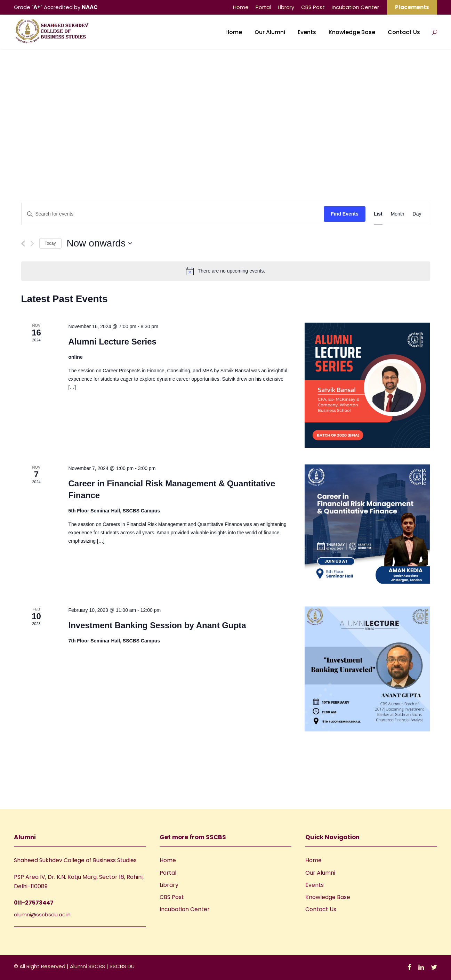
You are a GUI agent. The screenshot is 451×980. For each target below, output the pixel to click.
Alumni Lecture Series (112, 342)
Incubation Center (355, 7)
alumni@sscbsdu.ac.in (42, 914)
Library (286, 7)
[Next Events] (32, 244)
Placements (412, 7)
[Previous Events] (23, 244)
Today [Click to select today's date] (50, 243)
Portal (263, 7)
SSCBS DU (122, 966)
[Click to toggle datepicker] (100, 243)
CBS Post (313, 7)
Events (307, 32)
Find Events (344, 214)
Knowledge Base (352, 32)
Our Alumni (270, 32)
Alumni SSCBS (88, 966)
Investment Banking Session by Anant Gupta (157, 625)
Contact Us (404, 32)
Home (241, 7)
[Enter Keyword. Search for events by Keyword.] (173, 214)
